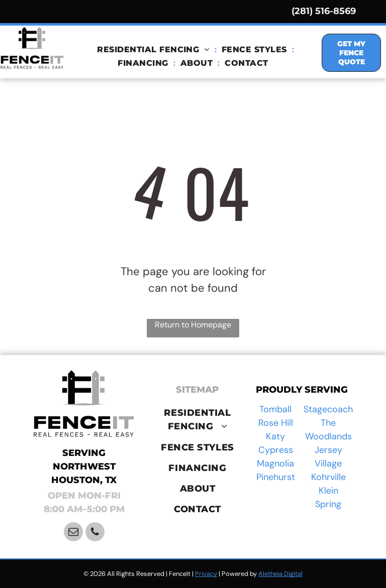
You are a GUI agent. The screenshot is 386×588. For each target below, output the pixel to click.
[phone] (95, 533)
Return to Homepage (193, 325)
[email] (73, 533)
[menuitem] (154, 49)
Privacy (206, 574)
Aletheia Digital (280, 574)
